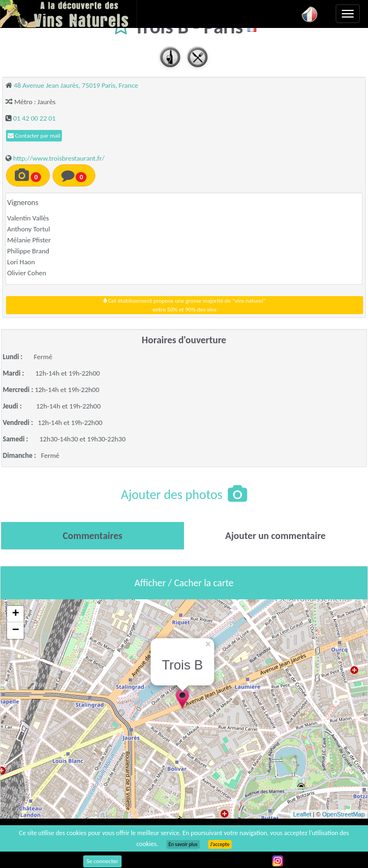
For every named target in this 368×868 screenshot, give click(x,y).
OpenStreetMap (343, 814)
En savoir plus (183, 844)
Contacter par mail (34, 136)
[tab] (93, 536)
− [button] (16, 631)
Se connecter (102, 861)
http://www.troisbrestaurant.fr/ (59, 158)
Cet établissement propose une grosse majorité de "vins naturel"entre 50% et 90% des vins (185, 305)
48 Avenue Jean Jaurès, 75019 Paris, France (76, 85)
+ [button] (16, 614)
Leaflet (302, 814)
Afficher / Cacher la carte (184, 583)
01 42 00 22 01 (34, 118)
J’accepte (220, 844)
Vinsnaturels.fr (68, 14)
